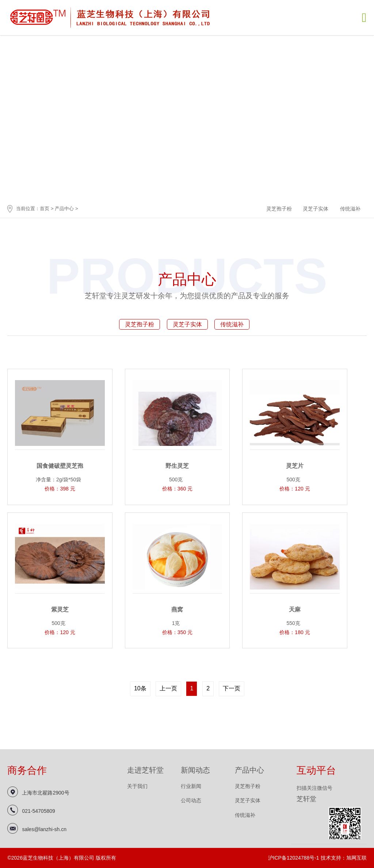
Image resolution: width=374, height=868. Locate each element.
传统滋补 (350, 209)
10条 (140, 688)
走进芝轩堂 (145, 770)
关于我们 (137, 786)
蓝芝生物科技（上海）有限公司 (111, 17)
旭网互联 (356, 858)
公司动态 (191, 800)
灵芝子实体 (316, 209)
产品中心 (64, 209)
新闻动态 (195, 770)
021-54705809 (38, 811)
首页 (45, 209)
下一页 (232, 688)
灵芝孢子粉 (279, 209)
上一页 (168, 688)
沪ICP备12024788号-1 (294, 858)
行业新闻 (191, 786)
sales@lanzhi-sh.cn (44, 829)
